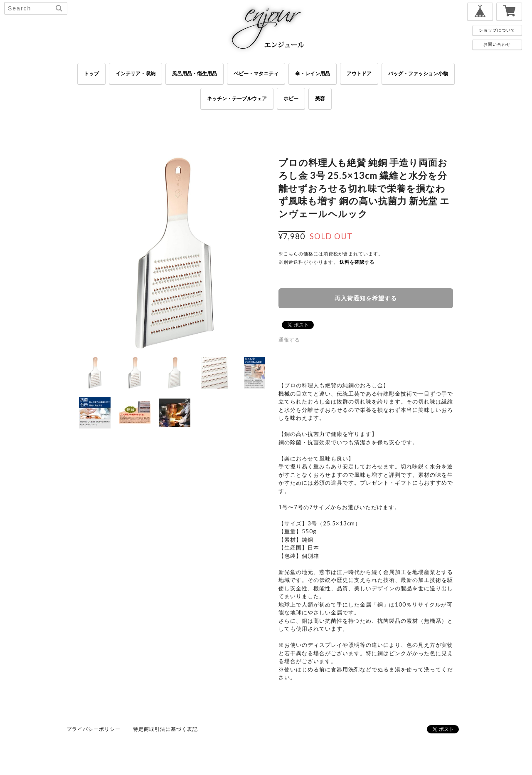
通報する (289, 340)
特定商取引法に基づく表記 (165, 729)
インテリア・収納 (135, 73)
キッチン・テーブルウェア (237, 98)
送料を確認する (357, 262)
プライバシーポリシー (94, 729)
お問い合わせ (497, 44)
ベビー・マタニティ (256, 73)
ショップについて (497, 30)
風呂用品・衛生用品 (195, 73)
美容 (320, 98)
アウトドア (359, 73)
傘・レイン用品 (313, 73)
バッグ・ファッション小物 (418, 73)
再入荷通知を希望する (366, 298)
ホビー (291, 98)
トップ (91, 73)
